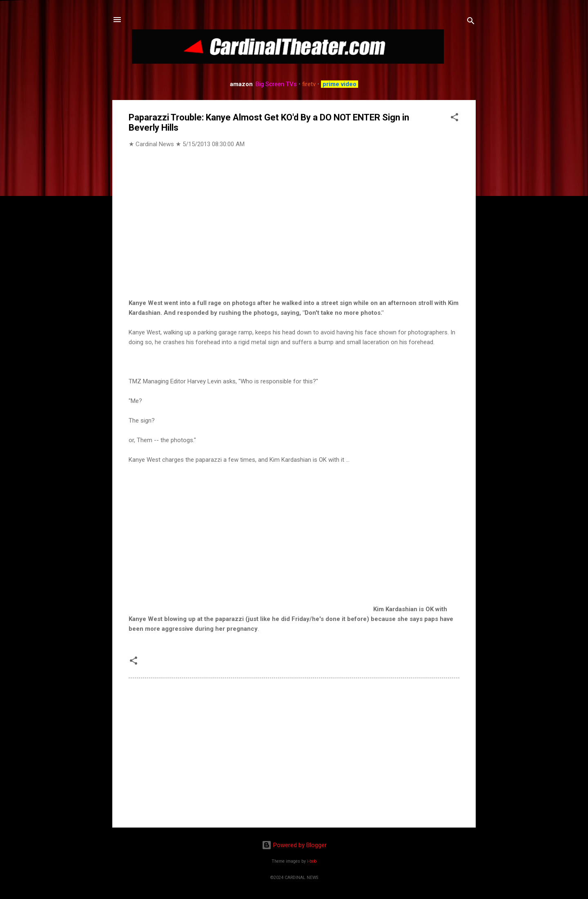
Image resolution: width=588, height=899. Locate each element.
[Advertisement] (294, 752)
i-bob (312, 861)
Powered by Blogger (294, 845)
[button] (454, 119)
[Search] (471, 22)
